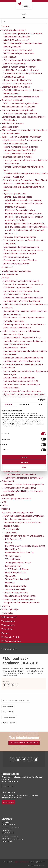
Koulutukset (7, 267)
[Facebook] (5, 685)
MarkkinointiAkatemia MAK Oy (19, 553)
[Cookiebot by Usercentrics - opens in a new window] (38, 400)
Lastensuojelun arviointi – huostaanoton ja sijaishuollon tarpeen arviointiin (23, 286)
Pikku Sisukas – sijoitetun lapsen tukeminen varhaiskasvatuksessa (24, 319)
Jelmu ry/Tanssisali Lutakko (18, 563)
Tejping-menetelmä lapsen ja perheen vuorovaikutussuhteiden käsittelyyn (21, 148)
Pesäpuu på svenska (11, 641)
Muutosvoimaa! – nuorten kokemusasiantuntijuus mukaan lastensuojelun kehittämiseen (25, 351)
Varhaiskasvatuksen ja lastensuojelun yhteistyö (24, 117)
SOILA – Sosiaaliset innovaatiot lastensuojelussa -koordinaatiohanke (24, 132)
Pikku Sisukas (10, 120)
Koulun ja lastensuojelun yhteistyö (18, 110)
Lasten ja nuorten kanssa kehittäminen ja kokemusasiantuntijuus (21, 333)
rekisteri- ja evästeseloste (22, 862)
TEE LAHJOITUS (8, 802)
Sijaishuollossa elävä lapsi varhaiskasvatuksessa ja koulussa (24, 306)
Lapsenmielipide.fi (10, 127)
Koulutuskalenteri (10, 274)
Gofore (8, 543)
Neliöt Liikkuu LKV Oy (15, 573)
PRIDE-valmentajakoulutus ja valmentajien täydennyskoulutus (23, 45)
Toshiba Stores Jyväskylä (17, 579)
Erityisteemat (8, 481)
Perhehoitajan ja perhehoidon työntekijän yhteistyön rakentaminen (23, 62)
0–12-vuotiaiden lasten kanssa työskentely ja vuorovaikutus (23, 366)
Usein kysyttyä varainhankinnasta (19, 599)
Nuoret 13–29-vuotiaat (14, 77)
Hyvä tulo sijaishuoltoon (15, 194)
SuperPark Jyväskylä (15, 589)
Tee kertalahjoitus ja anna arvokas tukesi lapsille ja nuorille (22, 524)
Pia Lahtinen (8, 712)
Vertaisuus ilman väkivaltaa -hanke (20, 237)
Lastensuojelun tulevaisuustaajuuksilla (21, 247)
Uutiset (5, 505)
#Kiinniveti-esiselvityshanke (16, 257)
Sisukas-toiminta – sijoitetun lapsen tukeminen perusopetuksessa (25, 313)
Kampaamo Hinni (13, 566)
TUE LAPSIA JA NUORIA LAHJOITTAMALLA (24, 743)
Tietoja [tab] (40, 405)
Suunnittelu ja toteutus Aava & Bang (36, 866)
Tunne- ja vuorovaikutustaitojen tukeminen (21, 137)
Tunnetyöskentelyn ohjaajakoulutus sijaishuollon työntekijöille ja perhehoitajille (23, 476)
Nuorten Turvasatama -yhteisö (18, 83)
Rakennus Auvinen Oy (16, 586)
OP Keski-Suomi (13, 556)
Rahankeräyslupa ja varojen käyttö (20, 596)
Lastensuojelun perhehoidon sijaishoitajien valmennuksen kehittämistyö (23, 35)
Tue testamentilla (11, 529)
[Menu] (24, 16)
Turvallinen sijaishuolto (12, 100)
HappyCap (10, 583)
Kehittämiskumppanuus (13, 123)
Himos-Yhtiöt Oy (13, 549)
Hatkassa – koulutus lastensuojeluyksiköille (24, 484)
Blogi (4, 502)
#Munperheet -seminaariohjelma (16, 701)
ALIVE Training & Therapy (17, 569)
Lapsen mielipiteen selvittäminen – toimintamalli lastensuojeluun (26, 373)
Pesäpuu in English (10, 637)
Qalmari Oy (11, 576)
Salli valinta (24, 462)
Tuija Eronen (8, 706)
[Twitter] (9, 685)
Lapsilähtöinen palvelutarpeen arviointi (21, 97)
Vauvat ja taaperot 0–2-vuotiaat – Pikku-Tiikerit (25, 180)
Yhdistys (6, 606)
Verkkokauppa (8, 621)
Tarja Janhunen (9, 723)
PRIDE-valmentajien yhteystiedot (19, 53)
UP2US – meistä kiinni (14, 177)
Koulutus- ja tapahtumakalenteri (17, 498)
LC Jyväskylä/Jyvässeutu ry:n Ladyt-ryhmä (25, 546)
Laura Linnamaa (9, 717)
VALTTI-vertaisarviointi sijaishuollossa (21, 103)
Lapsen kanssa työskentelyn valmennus (22, 391)
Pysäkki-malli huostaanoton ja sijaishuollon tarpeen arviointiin (23, 92)
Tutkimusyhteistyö (10, 609)
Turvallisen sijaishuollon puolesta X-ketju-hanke (26, 173)
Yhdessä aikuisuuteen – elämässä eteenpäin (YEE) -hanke (24, 242)
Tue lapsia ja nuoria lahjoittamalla (17, 513)
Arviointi (5, 278)
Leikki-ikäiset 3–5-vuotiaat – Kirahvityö (21, 70)
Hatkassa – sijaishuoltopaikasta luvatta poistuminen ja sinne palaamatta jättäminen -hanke (24, 187)
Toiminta (5, 26)
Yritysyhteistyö (10, 533)
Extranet (5, 633)
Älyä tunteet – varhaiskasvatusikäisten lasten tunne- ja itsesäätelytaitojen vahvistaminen (24, 396)
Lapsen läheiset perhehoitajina (18, 50)
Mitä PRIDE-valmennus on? (16, 40)
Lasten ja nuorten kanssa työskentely (19, 67)
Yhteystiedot (7, 629)
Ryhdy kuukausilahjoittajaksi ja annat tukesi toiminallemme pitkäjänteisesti (24, 518)
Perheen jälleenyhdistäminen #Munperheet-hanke (24, 168)
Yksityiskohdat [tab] (24, 405)
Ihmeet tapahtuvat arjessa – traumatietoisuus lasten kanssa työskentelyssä (24, 326)
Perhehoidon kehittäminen (14, 30)
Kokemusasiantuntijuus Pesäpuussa (19, 107)
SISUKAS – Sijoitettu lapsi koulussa (20, 113)
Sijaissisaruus (10, 57)
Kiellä (24, 467)
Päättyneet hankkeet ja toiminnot (17, 157)
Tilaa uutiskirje (8, 625)
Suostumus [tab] (9, 405)
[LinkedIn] (13, 685)
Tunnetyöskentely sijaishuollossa (19, 154)
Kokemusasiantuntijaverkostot (17, 80)
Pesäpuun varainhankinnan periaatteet (21, 603)
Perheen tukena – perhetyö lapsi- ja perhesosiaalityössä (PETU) (20, 262)
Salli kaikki (24, 457)
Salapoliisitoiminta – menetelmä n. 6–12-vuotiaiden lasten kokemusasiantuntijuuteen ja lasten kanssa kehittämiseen (25, 341)
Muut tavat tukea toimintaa (16, 593)
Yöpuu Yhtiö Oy (13, 559)
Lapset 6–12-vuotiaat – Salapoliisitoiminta (23, 73)
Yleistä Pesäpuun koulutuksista (16, 271)
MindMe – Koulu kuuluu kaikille (18, 197)
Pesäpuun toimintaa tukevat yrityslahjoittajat (24, 536)
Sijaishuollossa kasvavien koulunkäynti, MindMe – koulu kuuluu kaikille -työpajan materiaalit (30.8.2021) (24, 204)
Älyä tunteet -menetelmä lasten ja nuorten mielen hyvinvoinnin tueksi (23, 142)
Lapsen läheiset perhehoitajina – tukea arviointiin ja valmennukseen (21, 293)
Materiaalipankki (9, 617)
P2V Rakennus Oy (14, 539)
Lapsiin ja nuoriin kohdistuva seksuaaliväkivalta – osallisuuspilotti (25, 162)
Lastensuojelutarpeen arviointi (16, 87)
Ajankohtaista (8, 495)
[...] (17, 685)
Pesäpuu (24, 5)
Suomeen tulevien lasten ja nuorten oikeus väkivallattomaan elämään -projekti (23, 252)
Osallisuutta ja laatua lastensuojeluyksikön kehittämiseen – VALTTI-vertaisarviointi (23, 299)
